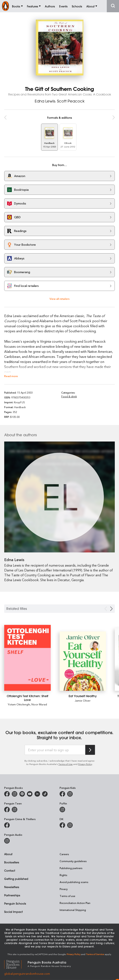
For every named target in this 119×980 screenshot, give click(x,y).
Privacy (64, 889)
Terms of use (67, 896)
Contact (10, 870)
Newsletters (12, 887)
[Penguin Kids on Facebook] (62, 794)
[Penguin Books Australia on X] (22, 794)
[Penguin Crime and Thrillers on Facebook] (7, 825)
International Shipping (73, 910)
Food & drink (69, 396)
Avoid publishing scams (74, 882)
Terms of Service (95, 954)
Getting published (16, 879)
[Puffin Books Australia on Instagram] (62, 810)
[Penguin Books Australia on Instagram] (15, 794)
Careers (64, 854)
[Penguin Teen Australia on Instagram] (15, 810)
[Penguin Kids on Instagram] (70, 794)
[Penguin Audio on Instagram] (7, 841)
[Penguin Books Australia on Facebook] (7, 794)
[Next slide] (111, 609)
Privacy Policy (85, 764)
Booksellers (12, 862)
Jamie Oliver (83, 700)
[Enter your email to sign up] (55, 750)
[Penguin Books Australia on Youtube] (30, 794)
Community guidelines (73, 861)
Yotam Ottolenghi (19, 704)
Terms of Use (66, 764)
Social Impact (13, 912)
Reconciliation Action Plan (75, 903)
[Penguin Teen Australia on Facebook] (7, 810)
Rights (63, 875)
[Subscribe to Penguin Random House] (90, 750)
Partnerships (12, 895)
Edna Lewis (45, 101)
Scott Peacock (71, 101)
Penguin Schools (15, 903)
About (8, 854)
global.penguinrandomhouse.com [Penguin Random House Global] (27, 974)
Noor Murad (39, 704)
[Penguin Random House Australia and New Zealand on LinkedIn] (37, 794)
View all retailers (59, 299)
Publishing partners (71, 868)
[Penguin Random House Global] (16, 964)
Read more (11, 376)
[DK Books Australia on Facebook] (62, 825)
